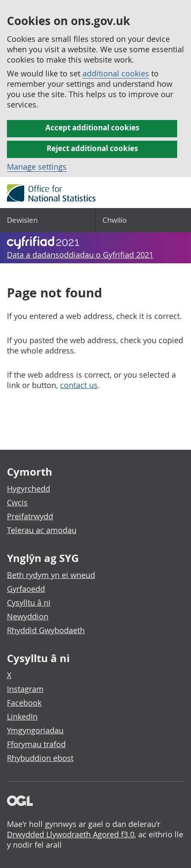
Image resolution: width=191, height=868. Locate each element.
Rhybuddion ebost (40, 758)
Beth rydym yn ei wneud (51, 575)
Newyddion (28, 616)
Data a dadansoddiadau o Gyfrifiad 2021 (80, 255)
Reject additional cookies (92, 148)
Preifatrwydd (30, 516)
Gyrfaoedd (26, 589)
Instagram (25, 689)
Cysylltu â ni (29, 603)
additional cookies (116, 73)
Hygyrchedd (29, 489)
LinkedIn (22, 716)
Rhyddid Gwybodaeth (46, 630)
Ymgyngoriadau (35, 730)
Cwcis (17, 502)
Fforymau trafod (36, 744)
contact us (79, 385)
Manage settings (37, 167)
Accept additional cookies (92, 128)
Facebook (24, 703)
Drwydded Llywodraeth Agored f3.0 (71, 834)
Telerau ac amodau (42, 530)
